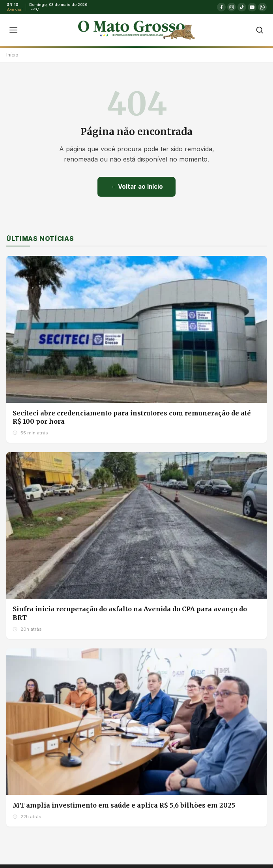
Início (12, 55)
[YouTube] (252, 7)
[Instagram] (232, 7)
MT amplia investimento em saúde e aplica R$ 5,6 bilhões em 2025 (124, 805)
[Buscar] (260, 30)
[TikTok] (242, 7)
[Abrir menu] (13, 30)
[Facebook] (221, 7)
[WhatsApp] (262, 7)
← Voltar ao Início (136, 187)
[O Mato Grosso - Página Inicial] (136, 30)
